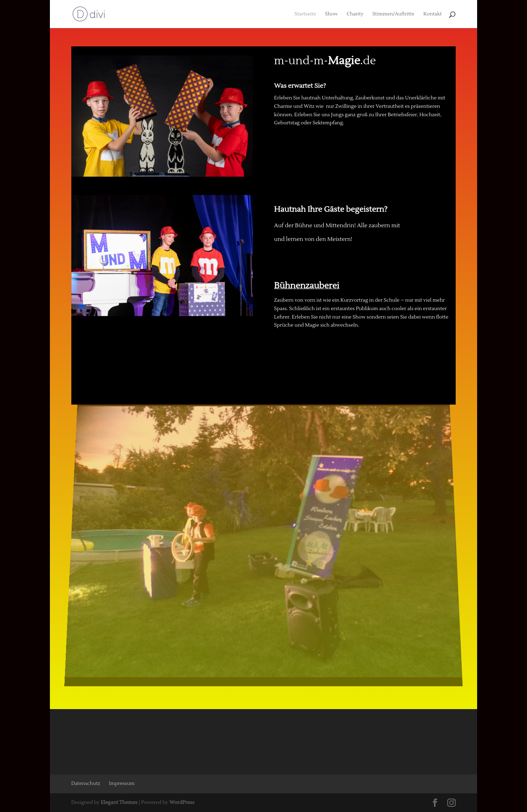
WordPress (182, 803)
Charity (355, 14)
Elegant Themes (119, 803)
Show (331, 14)
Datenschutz (86, 784)
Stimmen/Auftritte (393, 14)
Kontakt (432, 14)
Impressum (122, 784)
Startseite (305, 14)
